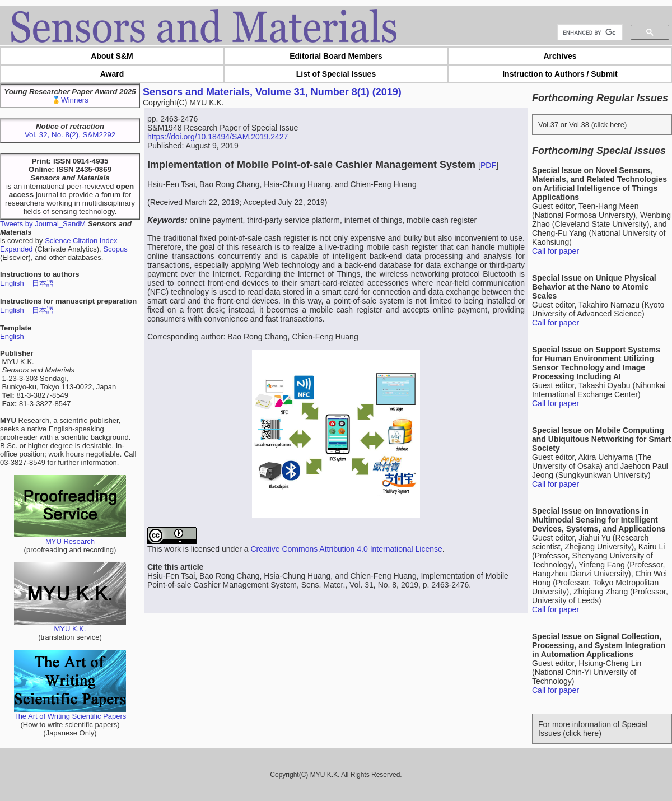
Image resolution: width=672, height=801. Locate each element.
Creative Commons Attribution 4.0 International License (346, 549)
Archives (560, 56)
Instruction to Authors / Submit (560, 74)
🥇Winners (70, 100)
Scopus (115, 249)
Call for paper (556, 251)
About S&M (112, 56)
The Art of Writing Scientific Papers (70, 713)
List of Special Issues (336, 74)
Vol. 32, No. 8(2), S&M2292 (70, 135)
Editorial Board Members (336, 56)
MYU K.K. (70, 625)
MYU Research (70, 538)
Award (112, 74)
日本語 (43, 283)
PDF (488, 165)
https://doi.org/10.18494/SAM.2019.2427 (218, 137)
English (12, 283)
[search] (589, 32)
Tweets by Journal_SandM (43, 224)
